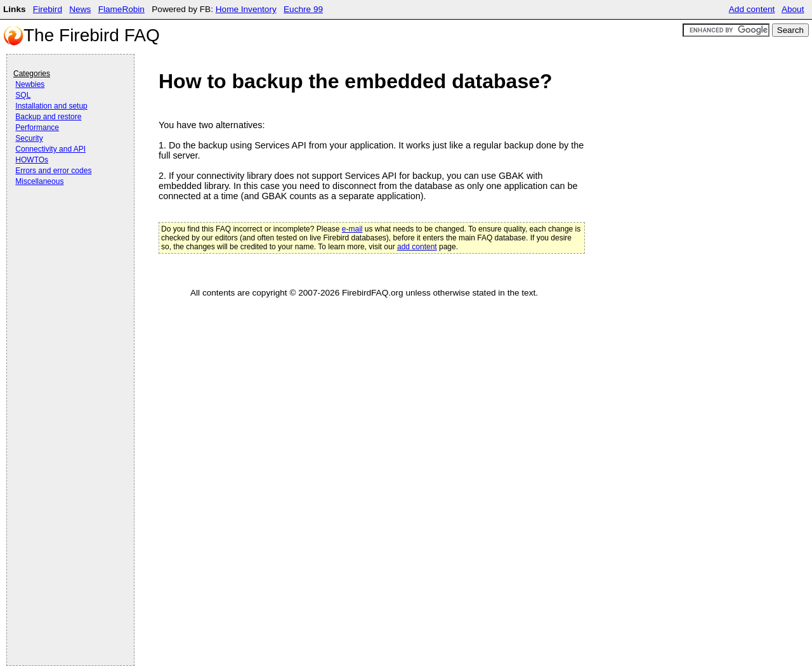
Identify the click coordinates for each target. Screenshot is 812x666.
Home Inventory (246, 9)
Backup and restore (48, 117)
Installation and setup (51, 106)
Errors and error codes (53, 171)
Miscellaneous (39, 181)
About (793, 9)
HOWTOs (32, 160)
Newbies (30, 84)
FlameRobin (121, 9)
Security (29, 138)
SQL (23, 95)
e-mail (352, 229)
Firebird (48, 9)
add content (417, 247)
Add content (752, 9)
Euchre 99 (303, 9)
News (80, 9)
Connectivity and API (50, 149)
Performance (37, 127)
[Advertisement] (64, 223)
